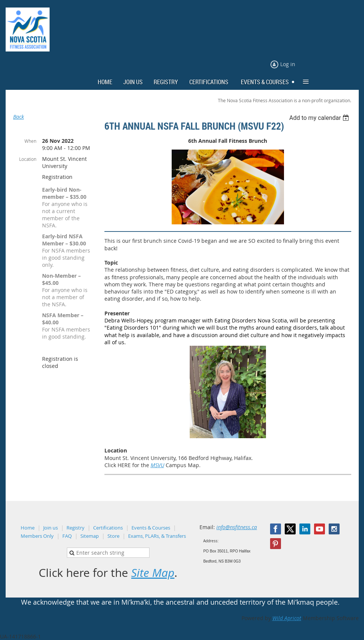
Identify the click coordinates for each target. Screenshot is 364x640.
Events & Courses (151, 528)
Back (19, 117)
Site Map (153, 573)
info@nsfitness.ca (237, 527)
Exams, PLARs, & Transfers (157, 536)
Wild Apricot (287, 618)
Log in (288, 64)
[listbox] (320, 118)
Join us (51, 528)
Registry (76, 528)
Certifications (108, 528)
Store (113, 536)
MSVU (157, 465)
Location (28, 159)
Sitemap (90, 536)
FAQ (67, 536)
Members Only (37, 536)
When (30, 141)
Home (28, 528)
